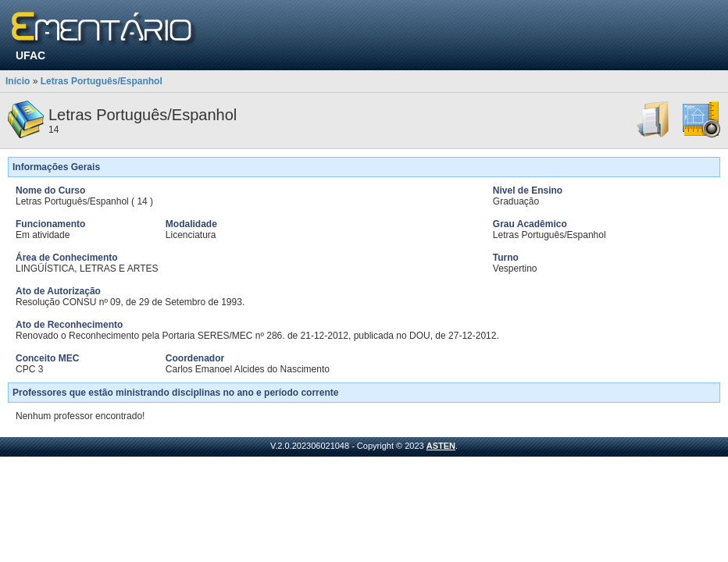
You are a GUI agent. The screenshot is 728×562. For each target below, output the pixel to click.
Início (18, 81)
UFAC (30, 55)
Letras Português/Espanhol (102, 81)
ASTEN (441, 446)
